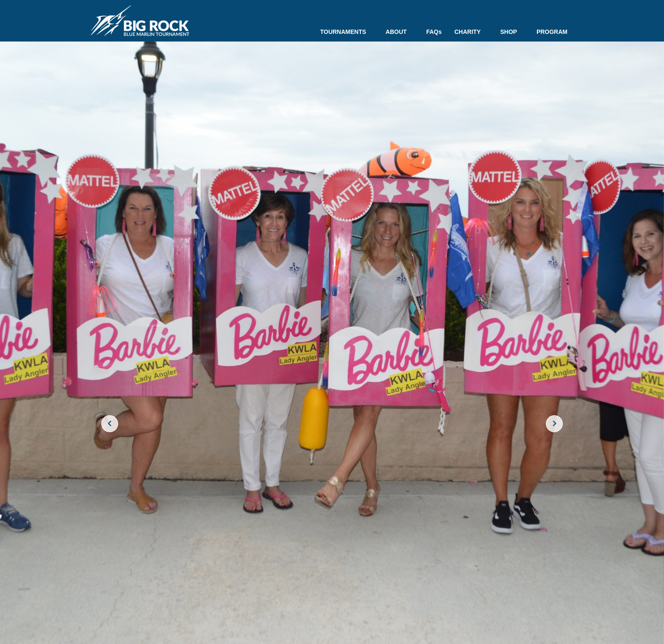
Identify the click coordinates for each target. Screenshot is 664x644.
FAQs (434, 32)
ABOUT (400, 32)
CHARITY (471, 32)
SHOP (512, 32)
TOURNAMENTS (347, 32)
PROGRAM (552, 32)
